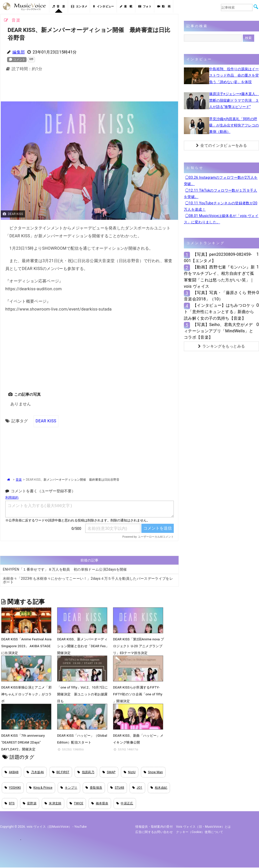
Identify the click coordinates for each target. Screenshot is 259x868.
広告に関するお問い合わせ (154, 832)
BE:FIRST (61, 772)
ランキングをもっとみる (222, 346)
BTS (10, 804)
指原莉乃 (86, 772)
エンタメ (79, 6)
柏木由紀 (159, 788)
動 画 (164, 6)
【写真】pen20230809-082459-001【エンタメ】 (218, 258)
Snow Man (153, 772)
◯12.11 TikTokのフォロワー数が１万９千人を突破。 (221, 194)
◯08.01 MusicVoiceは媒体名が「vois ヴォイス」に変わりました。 (221, 219)
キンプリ (69, 788)
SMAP (109, 772)
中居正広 (125, 804)
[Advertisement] (89, 88)
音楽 (19, 479)
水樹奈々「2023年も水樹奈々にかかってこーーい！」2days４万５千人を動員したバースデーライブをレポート (88, 580)
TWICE (77, 804)
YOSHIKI (13, 788)
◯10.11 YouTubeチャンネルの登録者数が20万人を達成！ (221, 206)
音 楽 (59, 6)
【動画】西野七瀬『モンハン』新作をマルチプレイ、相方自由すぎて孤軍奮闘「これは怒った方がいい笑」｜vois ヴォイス (219, 277)
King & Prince (41, 788)
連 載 (126, 6)
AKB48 (12, 772)
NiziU (130, 772)
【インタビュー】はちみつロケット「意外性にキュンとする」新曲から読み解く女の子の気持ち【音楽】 (219, 312)
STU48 (117, 788)
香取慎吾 (94, 788)
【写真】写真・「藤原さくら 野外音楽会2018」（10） (220, 296)
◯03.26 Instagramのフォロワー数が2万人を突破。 (221, 181)
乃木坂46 (35, 772)
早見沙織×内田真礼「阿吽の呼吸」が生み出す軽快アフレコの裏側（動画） (234, 125)
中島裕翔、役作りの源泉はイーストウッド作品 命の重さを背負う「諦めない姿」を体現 (234, 75)
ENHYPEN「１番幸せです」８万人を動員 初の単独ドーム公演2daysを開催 (65, 569)
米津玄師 (53, 804)
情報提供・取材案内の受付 (154, 827)
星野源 (30, 804)
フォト (145, 6)
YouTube (81, 827)
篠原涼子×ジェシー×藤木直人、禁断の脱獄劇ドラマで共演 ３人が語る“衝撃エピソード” (234, 100)
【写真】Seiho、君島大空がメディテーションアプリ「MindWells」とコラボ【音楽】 (219, 331)
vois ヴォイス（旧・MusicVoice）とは (203, 827)
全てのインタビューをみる (221, 146)
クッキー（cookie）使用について (200, 832)
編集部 (19, 52)
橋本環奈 (100, 804)
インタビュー (103, 6)
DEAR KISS (46, 421)
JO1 (137, 788)
